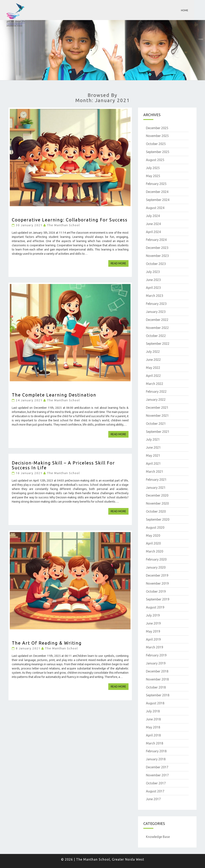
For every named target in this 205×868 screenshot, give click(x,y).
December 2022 (157, 320)
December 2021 (157, 408)
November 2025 (157, 136)
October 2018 (156, 687)
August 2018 (155, 703)
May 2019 (153, 631)
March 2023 (155, 296)
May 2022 (153, 368)
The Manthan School (64, 225)
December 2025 (157, 128)
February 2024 (156, 240)
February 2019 (156, 655)
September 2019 (158, 599)
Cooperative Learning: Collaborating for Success (70, 220)
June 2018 (153, 719)
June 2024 (153, 224)
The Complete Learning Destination (54, 395)
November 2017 (157, 775)
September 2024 (158, 200)
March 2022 (155, 384)
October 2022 (156, 336)
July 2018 (153, 711)
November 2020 (157, 503)
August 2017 (155, 791)
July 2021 (153, 439)
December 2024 (157, 192)
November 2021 (157, 416)
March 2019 (155, 647)
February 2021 (156, 480)
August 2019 (155, 607)
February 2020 (156, 559)
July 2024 (153, 216)
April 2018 (153, 735)
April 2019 (153, 639)
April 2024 (153, 232)
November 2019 (157, 583)
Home (185, 10)
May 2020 (153, 535)
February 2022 (156, 391)
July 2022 (153, 352)
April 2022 (153, 376)
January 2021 (156, 488)
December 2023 (157, 248)
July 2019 (153, 615)
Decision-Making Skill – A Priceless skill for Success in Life (63, 465)
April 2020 (153, 543)
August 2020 (155, 527)
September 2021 (158, 432)
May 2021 (153, 455)
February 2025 (156, 184)
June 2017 (153, 799)
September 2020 (158, 519)
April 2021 (153, 463)
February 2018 (156, 751)
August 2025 (155, 160)
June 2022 (153, 360)
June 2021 (153, 447)
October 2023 (156, 264)
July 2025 (153, 168)
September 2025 (158, 152)
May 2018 (153, 727)
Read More (120, 263)
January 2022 (156, 400)
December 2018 (157, 671)
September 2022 (158, 344)
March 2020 (155, 551)
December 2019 (157, 575)
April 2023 (153, 288)
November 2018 (157, 679)
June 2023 (153, 280)
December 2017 (157, 767)
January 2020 (156, 567)
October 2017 (156, 783)
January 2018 (156, 759)
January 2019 (156, 663)
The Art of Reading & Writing (47, 643)
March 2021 (155, 472)
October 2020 (156, 511)
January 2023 (156, 312)
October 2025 (156, 144)
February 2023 (156, 304)
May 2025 (153, 176)
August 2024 (155, 208)
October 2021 (156, 424)
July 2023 (153, 272)
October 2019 (156, 591)
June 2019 (153, 623)
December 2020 (157, 495)
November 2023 (157, 256)
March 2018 (155, 743)
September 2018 (158, 695)
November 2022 (157, 328)
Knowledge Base (158, 837)
